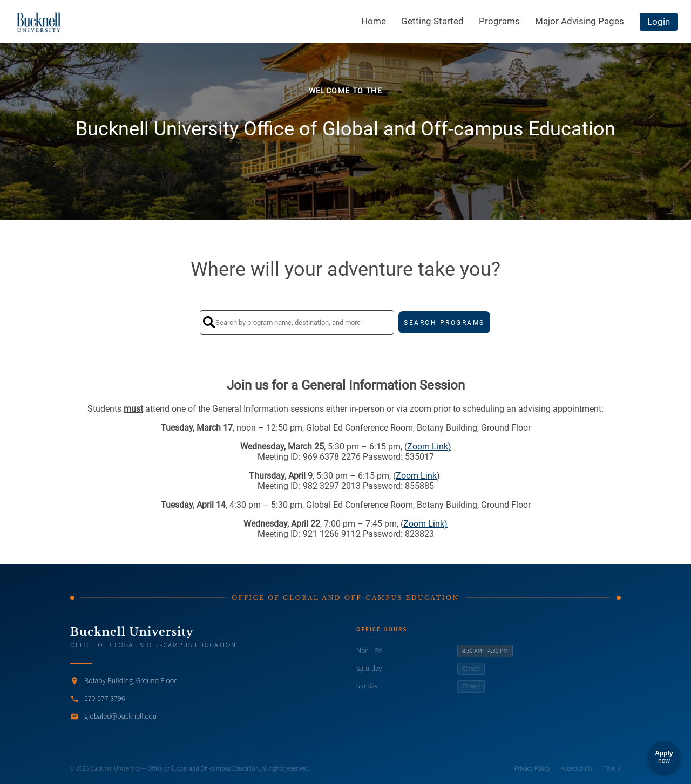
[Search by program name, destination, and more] (297, 322)
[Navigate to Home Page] (39, 22)
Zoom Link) (429, 446)
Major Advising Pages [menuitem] (580, 21)
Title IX (612, 769)
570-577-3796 (104, 699)
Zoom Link (416, 476)
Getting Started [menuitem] (432, 21)
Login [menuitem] (659, 22)
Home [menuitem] (374, 21)
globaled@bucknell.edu (120, 717)
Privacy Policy (532, 769)
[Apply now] (664, 757)
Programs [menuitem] (499, 21)
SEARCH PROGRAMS (444, 323)
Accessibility (577, 769)
